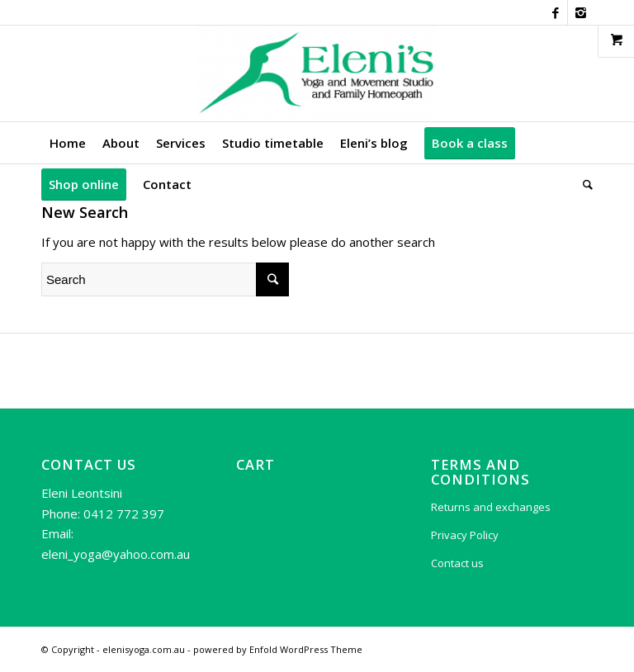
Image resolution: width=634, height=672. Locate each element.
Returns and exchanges (491, 507)
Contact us (457, 563)
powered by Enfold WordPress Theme (278, 649)
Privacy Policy (465, 535)
